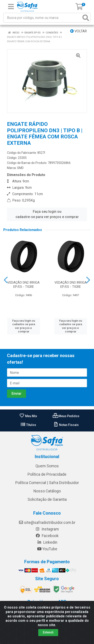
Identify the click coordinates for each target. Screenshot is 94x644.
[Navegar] (6, 280)
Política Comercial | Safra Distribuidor (47, 483)
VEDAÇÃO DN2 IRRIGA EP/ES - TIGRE (23, 285)
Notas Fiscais (66, 425)
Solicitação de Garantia (47, 499)
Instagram (47, 529)
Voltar (78, 31)
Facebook (47, 536)
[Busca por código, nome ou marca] (43, 18)
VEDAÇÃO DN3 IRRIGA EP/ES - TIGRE (70, 285)
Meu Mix (28, 416)
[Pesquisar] (86, 18)
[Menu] (11, 7)
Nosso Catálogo (47, 491)
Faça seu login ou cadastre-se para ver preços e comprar (47, 214)
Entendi (48, 632)
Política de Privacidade (47, 474)
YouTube (47, 549)
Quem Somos (47, 466)
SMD (20, 168)
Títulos (28, 425)
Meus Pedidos (66, 416)
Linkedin (47, 542)
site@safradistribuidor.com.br (47, 523)
